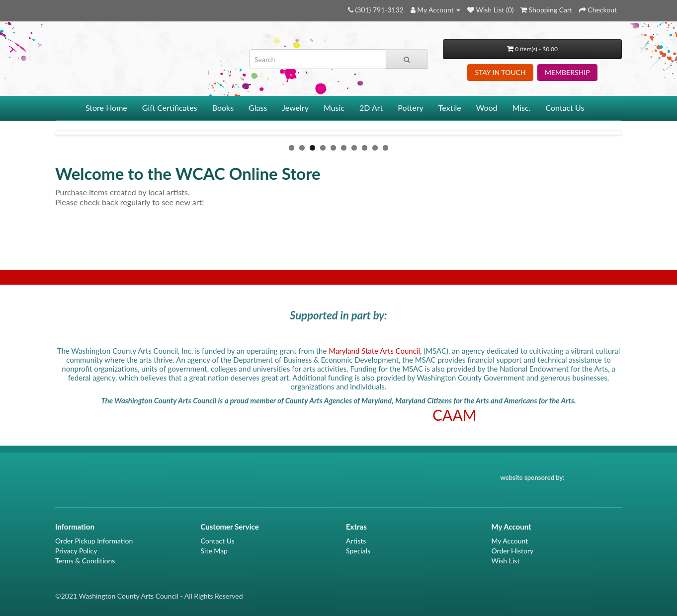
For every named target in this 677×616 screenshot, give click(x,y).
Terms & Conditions (85, 561)
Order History (513, 551)
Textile (450, 108)
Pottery (411, 108)
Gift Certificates (170, 108)
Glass (258, 108)
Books (223, 108)
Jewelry (295, 108)
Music (334, 108)
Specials (358, 551)
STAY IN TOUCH (500, 72)
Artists (356, 541)
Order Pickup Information (94, 541)
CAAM (455, 415)
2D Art (371, 108)
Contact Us (565, 108)
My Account (510, 541)
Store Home (106, 108)
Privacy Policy (76, 551)
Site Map (214, 551)
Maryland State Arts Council (374, 351)
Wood (487, 108)
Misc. (522, 108)
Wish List (506, 561)
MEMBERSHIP (567, 72)
